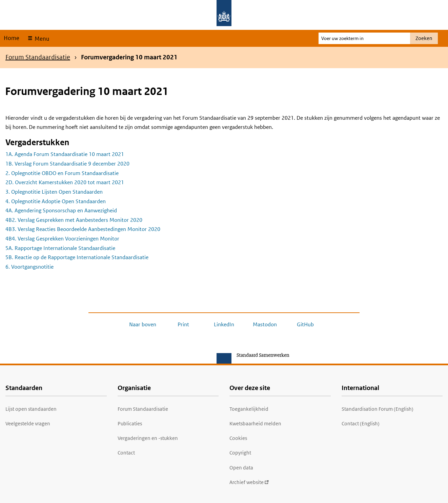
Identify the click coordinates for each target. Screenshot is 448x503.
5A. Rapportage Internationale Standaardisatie (60, 248)
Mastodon (265, 324)
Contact (126, 453)
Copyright (240, 453)
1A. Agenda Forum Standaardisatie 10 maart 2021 (65, 154)
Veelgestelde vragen (28, 423)
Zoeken (424, 38)
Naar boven (143, 324)
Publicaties (130, 423)
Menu (41, 39)
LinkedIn (224, 324)
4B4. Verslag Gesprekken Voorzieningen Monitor (62, 239)
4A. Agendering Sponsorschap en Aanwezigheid (61, 210)
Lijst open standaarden (31, 409)
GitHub (305, 324)
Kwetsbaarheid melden (255, 423)
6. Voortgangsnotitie (29, 267)
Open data (241, 468)
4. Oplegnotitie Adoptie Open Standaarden (56, 201)
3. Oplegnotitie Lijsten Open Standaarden (54, 192)
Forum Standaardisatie (38, 57)
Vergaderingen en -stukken (148, 438)
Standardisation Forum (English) (378, 409)
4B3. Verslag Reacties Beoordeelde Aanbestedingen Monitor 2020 (83, 229)
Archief (249, 482)
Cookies (238, 438)
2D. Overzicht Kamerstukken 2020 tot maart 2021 (65, 182)
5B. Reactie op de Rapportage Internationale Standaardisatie (77, 257)
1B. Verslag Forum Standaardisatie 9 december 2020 (67, 164)
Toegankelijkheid (249, 409)
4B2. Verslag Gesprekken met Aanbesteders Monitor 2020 (74, 220)
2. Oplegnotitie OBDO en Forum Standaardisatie (62, 173)
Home (12, 38)
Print (183, 324)
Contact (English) (361, 423)
